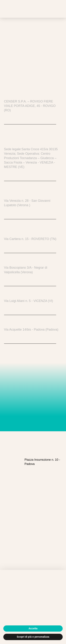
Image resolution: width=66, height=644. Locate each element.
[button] (56, 9)
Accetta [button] (33, 628)
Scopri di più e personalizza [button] (33, 637)
